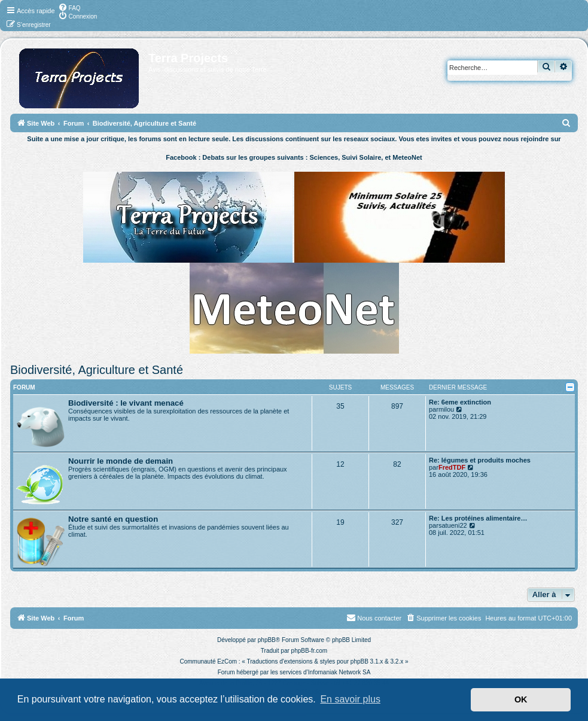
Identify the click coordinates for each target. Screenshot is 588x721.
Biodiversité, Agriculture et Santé (97, 370)
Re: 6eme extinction (460, 402)
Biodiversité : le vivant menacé (126, 403)
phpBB (267, 640)
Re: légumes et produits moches (480, 460)
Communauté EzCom (208, 661)
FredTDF (452, 467)
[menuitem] (69, 7)
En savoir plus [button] (350, 699)
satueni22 (453, 525)
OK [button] (521, 699)
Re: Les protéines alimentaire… (478, 518)
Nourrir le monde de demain (121, 461)
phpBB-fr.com (310, 651)
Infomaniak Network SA (339, 672)
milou (446, 409)
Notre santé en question (113, 519)
